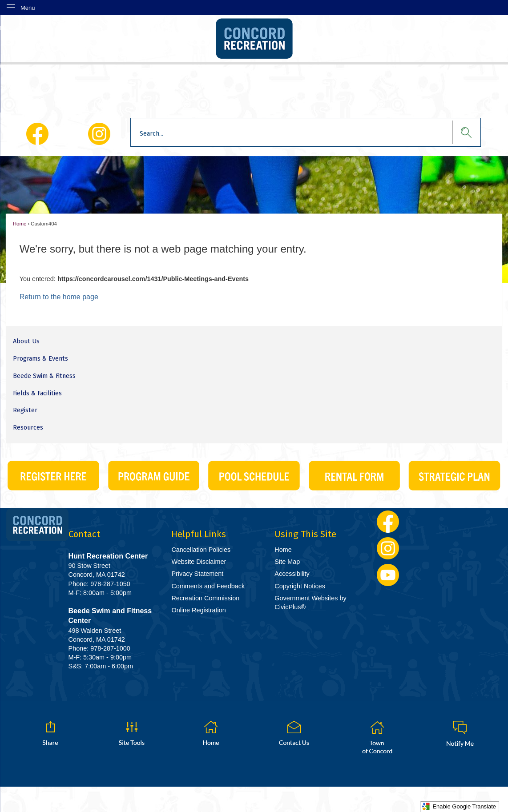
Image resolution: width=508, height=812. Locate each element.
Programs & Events (40, 359)
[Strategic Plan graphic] (454, 476)
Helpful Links (199, 534)
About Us (26, 341)
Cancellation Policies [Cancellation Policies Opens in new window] (201, 550)
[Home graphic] (211, 733)
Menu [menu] (28, 8)
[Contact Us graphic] (294, 733)
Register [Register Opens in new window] (25, 410)
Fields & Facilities (37, 393)
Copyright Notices (300, 586)
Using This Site (305, 534)
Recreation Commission (205, 598)
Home (20, 224)
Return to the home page (59, 297)
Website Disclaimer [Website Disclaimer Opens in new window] (199, 562)
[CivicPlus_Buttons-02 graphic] (154, 476)
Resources (28, 428)
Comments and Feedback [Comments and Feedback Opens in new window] (208, 586)
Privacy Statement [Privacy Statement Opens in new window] (197, 574)
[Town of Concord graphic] (377, 737)
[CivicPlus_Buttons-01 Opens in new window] (53, 476)
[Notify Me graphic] (460, 733)
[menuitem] (254, 342)
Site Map (287, 562)
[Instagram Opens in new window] (99, 134)
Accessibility (292, 574)
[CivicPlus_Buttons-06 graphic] (354, 476)
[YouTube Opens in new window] (388, 575)
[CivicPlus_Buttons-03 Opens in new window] (254, 476)
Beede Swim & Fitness (44, 376)
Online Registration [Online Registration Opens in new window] (198, 610)
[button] (462, 132)
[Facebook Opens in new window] (37, 134)
